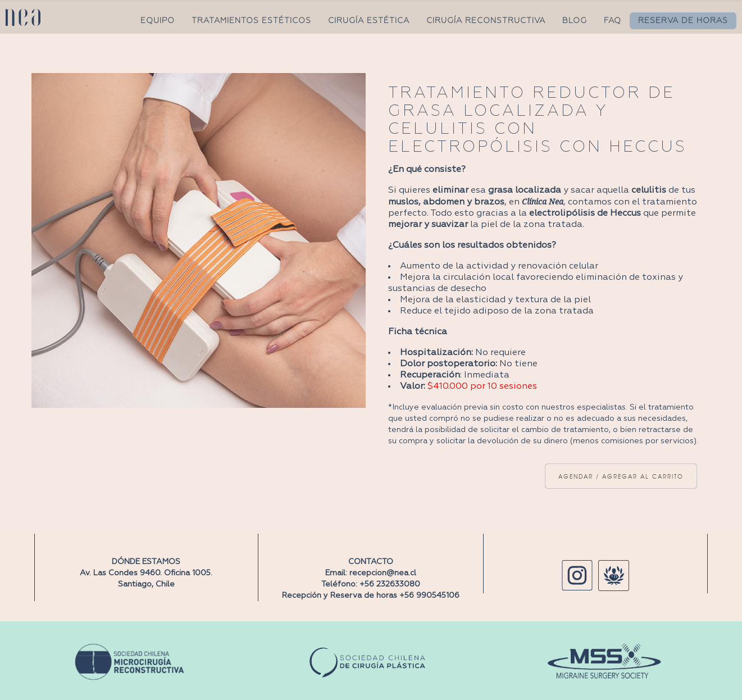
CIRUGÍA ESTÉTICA (369, 21)
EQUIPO (158, 21)
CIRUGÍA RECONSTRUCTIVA (486, 21)
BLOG (575, 21)
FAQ (613, 21)
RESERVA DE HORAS (683, 21)
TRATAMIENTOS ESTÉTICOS (251, 21)
